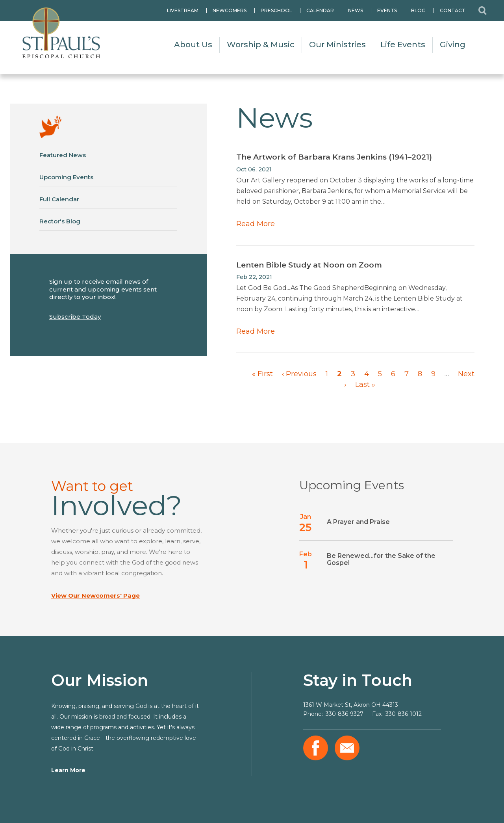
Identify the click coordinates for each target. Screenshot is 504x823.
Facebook (316, 748)
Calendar (320, 10)
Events (387, 10)
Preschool (276, 10)
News (356, 10)
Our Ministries (337, 45)
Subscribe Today (75, 317)
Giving (453, 45)
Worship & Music (261, 45)
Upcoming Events (66, 177)
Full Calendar (59, 199)
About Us (193, 45)
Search (482, 10)
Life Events (403, 45)
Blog (418, 10)
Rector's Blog (60, 221)
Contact (453, 10)
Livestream (183, 10)
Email (347, 748)
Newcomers (230, 10)
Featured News (63, 155)
